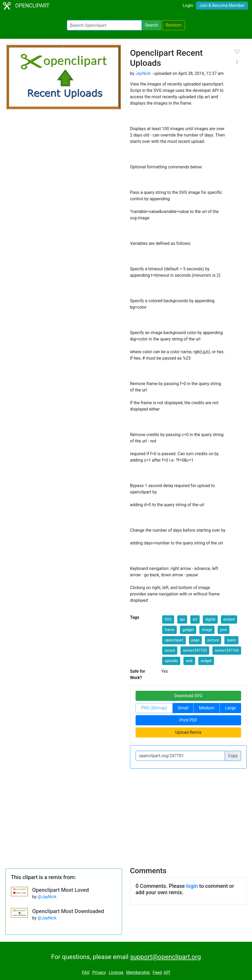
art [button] (195, 619)
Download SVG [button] (188, 696)
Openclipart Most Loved (60, 890)
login (192, 886)
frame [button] (169, 630)
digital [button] (210, 619)
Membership (138, 972)
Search (151, 25)
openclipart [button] (174, 640)
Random (174, 25)
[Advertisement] (126, 814)
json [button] (224, 630)
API (167, 972)
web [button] (189, 661)
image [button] (207, 630)
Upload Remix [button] (188, 732)
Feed (157, 972)
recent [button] (170, 650)
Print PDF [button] (188, 720)
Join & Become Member (222, 5)
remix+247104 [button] (227, 650)
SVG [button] (168, 619)
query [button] (231, 640)
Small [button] (183, 708)
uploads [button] (171, 661)
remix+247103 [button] (195, 650)
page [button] (196, 640)
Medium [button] (207, 708)
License (116, 972)
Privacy (99, 972)
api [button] (182, 619)
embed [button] (229, 619)
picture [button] (213, 640)
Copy (233, 756)
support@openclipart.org (165, 957)
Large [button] (230, 708)
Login (188, 5)
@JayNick (47, 897)
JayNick (143, 73)
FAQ (86, 972)
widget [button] (206, 661)
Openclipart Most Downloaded (68, 911)
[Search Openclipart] (104, 25)
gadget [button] (188, 630)
